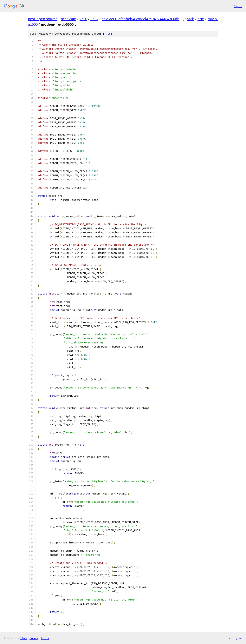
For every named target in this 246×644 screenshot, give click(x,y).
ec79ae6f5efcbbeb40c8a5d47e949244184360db (141, 19)
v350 (83, 19)
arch (191, 19)
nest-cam (68, 19)
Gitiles (23, 638)
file (107, 34)
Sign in (238, 6)
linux (94, 19)
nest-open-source (43, 19)
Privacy (34, 638)
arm (201, 19)
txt (230, 638)
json (239, 638)
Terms (45, 638)
